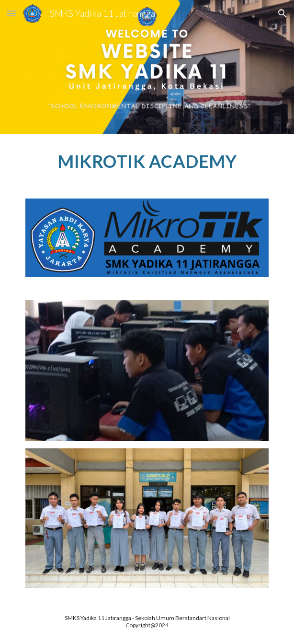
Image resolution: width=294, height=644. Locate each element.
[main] (147, 161)
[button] (11, 13)
